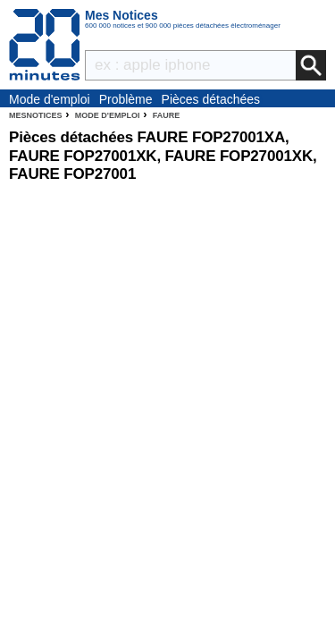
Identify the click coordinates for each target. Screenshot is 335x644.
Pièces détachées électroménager (211, 100)
